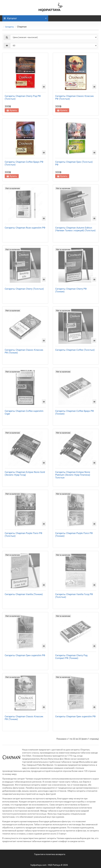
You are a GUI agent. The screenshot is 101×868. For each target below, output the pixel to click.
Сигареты (9, 27)
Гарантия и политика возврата (50, 854)
